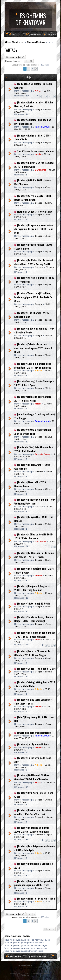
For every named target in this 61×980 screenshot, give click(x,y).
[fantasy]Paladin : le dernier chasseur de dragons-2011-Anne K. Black (33, 348)
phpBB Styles (38, 965)
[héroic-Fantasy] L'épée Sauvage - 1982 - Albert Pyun (34, 383)
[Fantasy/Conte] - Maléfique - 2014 (36, 669)
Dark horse (41, 170)
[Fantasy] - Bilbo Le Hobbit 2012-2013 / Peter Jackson (34, 536)
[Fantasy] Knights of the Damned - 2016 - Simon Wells (35, 165)
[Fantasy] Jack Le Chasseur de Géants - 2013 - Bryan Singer (32, 653)
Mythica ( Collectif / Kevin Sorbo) (35, 211)
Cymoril (39, 472)
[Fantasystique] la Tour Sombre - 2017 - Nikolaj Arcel (34, 399)
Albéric (39, 371)
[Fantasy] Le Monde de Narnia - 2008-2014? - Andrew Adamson (33, 829)
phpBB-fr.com (35, 975)
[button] (36, 69)
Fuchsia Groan (42, 454)
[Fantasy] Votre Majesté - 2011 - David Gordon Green (33, 198)
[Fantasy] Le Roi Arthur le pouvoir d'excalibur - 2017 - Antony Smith (34, 262)
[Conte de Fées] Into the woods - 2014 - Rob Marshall (34, 449)
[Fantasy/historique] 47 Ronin (34, 603)
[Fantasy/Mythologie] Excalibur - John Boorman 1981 (34, 432)
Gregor (39, 109)
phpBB (23, 973)
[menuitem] (13, 34)
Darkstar (39, 267)
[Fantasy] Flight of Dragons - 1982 (36, 898)
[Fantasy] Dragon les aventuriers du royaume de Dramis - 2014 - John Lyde (34, 229)
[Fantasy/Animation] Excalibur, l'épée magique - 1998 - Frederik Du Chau (33, 297)
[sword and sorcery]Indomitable (34, 733)
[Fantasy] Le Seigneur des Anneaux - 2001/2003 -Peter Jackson (35, 634)
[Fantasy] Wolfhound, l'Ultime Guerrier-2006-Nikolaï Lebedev (32, 777)
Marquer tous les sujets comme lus (26, 65)
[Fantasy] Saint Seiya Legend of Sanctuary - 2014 (33, 701)
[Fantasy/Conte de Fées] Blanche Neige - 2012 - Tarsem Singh (34, 619)
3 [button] (32, 69)
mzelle (38, 154)
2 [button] (29, 69)
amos (38, 640)
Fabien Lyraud (42, 127)
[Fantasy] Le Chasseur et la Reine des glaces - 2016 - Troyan (34, 555)
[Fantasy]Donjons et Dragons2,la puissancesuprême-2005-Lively (34, 883)
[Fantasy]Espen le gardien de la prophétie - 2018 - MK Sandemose (33, 366)
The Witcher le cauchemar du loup (36, 151)
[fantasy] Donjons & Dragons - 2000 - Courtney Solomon (32, 588)
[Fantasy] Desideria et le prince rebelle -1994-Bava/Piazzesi (33, 812)
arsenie (39, 576)
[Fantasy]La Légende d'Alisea (33, 744)
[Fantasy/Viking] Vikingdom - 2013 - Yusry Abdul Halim (35, 684)
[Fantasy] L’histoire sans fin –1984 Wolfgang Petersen (35, 501)
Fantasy (11, 50)
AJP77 (38, 91)
